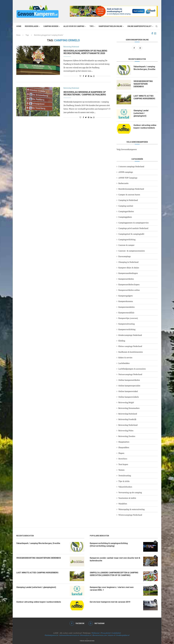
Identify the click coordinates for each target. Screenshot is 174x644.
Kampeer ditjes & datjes (129, 268)
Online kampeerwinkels (129, 397)
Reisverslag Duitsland (128, 414)
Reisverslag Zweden (127, 436)
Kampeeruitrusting (127, 324)
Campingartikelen (126, 211)
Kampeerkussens (126, 301)
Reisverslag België (126, 402)
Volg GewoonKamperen (127, 149)
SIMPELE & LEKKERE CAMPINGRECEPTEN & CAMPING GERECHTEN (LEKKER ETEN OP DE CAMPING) (114, 574)
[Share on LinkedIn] (91, 76)
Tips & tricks (124, 481)
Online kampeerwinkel (128, 391)
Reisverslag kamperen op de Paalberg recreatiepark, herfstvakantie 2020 (85, 52)
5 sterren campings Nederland (131, 166)
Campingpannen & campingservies (134, 223)
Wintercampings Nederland (130, 515)
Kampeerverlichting (127, 329)
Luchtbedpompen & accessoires (132, 369)
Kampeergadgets (126, 296)
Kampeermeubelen (127, 307)
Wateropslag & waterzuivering (131, 509)
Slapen (121, 453)
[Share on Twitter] (86, 76)
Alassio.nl (111, 635)
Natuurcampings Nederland (130, 374)
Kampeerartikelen (126, 279)
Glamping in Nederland (128, 262)
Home (19, 26)
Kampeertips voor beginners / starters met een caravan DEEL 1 (112, 589)
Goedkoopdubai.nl (123, 635)
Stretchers (123, 459)
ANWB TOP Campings (128, 178)
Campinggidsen (125, 217)
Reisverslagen (32, 26)
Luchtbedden (124, 363)
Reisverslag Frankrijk (127, 419)
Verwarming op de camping (130, 492)
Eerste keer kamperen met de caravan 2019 (110, 602)
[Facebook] (152, 33)
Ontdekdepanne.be (51, 635)
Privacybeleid (106, 633)
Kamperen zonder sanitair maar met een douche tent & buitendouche (115, 559)
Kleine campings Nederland (130, 346)
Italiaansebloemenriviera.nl (69, 635)
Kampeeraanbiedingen (128, 273)
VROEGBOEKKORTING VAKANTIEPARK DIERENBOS (143, 84)
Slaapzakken (124, 447)
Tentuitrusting (125, 475)
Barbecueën (123, 183)
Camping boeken (51, 26)
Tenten (121, 470)
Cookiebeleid (116, 633)
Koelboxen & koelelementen (131, 352)
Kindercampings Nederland (130, 335)
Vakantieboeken (125, 487)
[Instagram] (155, 33)
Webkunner (96, 633)
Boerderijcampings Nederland (131, 189)
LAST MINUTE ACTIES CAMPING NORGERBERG (144, 97)
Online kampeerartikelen (129, 380)
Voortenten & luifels (127, 498)
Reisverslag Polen (126, 431)
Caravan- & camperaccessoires (132, 251)
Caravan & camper (126, 245)
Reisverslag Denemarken (129, 408)
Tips (92, 26)
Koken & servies (125, 357)
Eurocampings (125, 256)
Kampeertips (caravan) (128, 318)
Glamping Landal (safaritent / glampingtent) (141, 113)
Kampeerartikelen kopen (129, 284)
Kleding (122, 341)
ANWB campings (126, 172)
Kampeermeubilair (126, 313)
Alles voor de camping (74, 26)
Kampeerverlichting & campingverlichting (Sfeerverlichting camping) (109, 545)
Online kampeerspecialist (139, 26)
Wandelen (123, 504)
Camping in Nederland (128, 200)
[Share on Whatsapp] (94, 76)
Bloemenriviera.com (100, 635)
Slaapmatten (124, 442)
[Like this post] (80, 76)
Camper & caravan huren (129, 195)
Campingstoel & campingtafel (131, 234)
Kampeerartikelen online (110, 26)
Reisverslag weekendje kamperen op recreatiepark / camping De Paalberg (85, 93)
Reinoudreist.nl (86, 635)
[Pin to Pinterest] (89, 76)
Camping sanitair (126, 206)
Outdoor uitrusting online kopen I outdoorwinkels (145, 127)
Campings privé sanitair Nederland (133, 228)
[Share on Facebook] (83, 76)
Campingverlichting (127, 240)
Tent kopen (123, 464)
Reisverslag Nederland (71, 47)
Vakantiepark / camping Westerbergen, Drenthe (144, 68)
